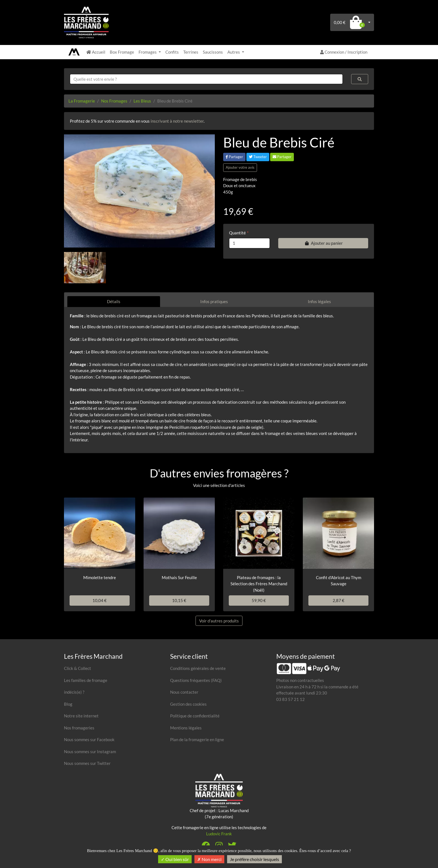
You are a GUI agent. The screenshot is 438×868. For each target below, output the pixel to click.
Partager (234, 157)
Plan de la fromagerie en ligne (197, 739)
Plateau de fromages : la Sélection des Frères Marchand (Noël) (259, 584)
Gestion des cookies (188, 704)
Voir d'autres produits (219, 621)
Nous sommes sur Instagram (90, 752)
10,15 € (179, 600)
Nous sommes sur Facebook (89, 739)
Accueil (96, 52)
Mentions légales (186, 728)
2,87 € (339, 600)
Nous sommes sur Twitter (87, 763)
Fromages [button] (148, 52)
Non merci (209, 859)
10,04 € (100, 600)
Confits (172, 52)
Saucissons (213, 52)
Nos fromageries (79, 728)
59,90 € (259, 600)
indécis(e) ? (74, 692)
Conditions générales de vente (198, 668)
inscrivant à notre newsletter (177, 121)
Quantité (237, 233)
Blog (68, 704)
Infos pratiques (214, 301)
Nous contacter (184, 692)
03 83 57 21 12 (291, 699)
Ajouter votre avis (240, 167)
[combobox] (206, 79)
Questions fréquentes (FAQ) (196, 680)
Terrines (191, 52)
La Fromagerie (82, 101)
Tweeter (258, 157)
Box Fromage (122, 52)
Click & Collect (78, 668)
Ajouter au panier (323, 243)
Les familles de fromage (86, 680)
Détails (114, 301)
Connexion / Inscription (344, 52)
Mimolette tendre (100, 577)
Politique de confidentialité (195, 716)
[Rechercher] (360, 79)
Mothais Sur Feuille (179, 577)
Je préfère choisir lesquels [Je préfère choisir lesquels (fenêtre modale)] (254, 859)
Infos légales (319, 301)
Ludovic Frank (219, 834)
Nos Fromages (114, 101)
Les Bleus (142, 101)
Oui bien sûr (175, 859)
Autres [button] (234, 52)
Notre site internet (81, 716)
